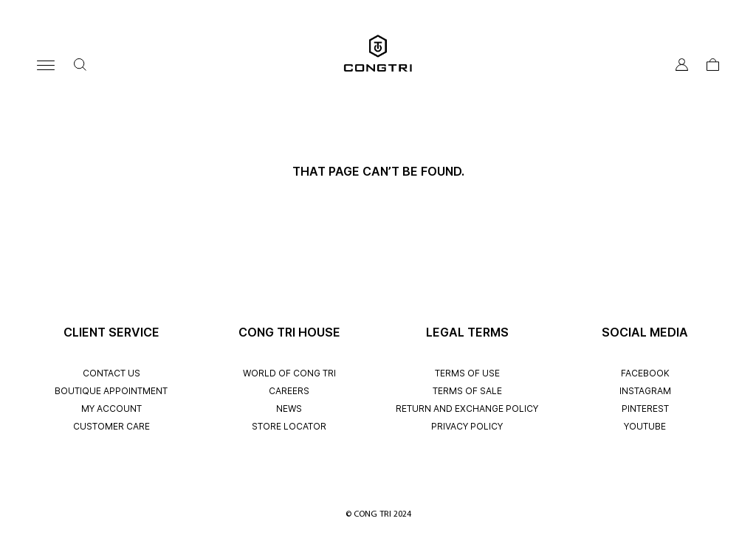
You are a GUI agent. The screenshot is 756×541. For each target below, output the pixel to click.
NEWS (289, 409)
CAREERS (289, 391)
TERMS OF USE (467, 373)
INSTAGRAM (645, 391)
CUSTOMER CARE (111, 426)
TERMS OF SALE (467, 391)
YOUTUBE (645, 426)
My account (111, 409)
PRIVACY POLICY (467, 426)
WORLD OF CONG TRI (289, 373)
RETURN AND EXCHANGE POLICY (467, 409)
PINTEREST (645, 409)
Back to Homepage (378, 194)
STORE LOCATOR (289, 426)
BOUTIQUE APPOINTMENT (111, 391)
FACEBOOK (645, 373)
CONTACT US (111, 373)
